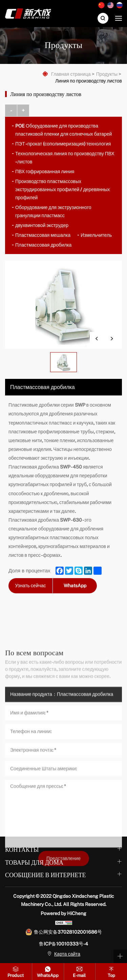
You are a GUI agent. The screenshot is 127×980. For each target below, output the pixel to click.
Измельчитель (96, 235)
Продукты (107, 74)
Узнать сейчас (30, 586)
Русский (120, 5)
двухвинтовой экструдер (42, 225)
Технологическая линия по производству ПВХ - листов (65, 158)
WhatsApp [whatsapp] (75, 586)
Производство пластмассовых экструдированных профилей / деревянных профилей (62, 189)
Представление (63, 936)
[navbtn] (119, 18)
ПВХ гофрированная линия (45, 172)
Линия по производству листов (89, 81)
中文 (101, 5)
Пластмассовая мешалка (43, 235)
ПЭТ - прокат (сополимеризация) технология (63, 144)
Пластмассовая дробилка (43, 245)
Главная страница (71, 74)
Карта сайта (67, 954)
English (110, 5)
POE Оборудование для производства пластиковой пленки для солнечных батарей (63, 130)
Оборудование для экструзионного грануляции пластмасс (53, 211)
